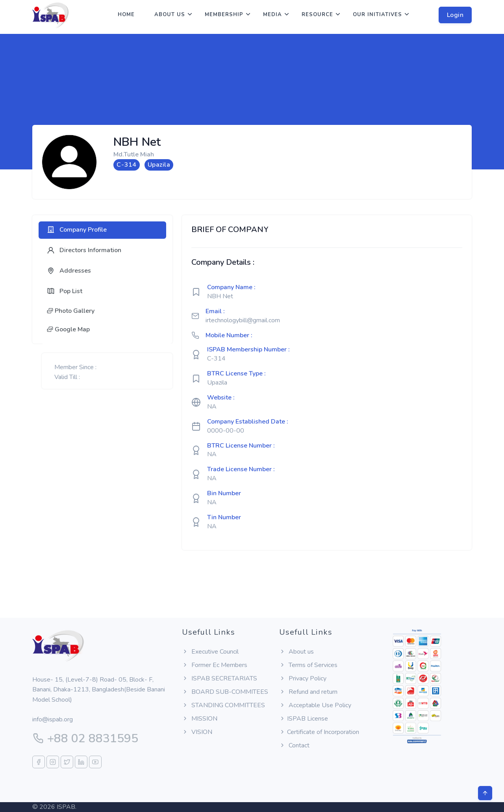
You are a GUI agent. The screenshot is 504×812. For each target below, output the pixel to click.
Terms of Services (308, 665)
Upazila (217, 383)
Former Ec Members (215, 665)
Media (272, 15)
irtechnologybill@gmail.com (243, 320)
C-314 (216, 359)
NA (212, 407)
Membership (224, 15)
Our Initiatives (377, 15)
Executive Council (210, 652)
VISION (197, 732)
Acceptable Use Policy (315, 705)
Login (455, 15)
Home (126, 15)
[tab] (102, 230)
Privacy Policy (303, 678)
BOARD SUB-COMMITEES (225, 692)
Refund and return (308, 692)
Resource (317, 15)
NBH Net (220, 296)
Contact (294, 745)
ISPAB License (304, 719)
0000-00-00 (226, 431)
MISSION (200, 719)
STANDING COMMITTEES (223, 705)
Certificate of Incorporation (319, 732)
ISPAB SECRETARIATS (220, 678)
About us (170, 15)
